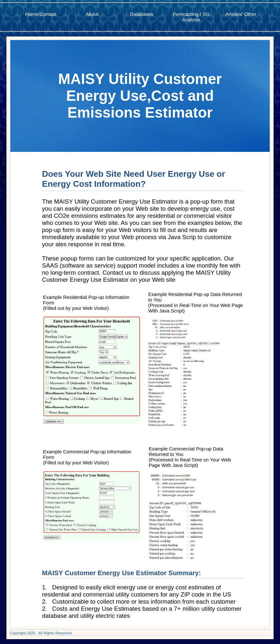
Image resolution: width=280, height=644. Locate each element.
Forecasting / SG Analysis (191, 17)
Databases (142, 14)
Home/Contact (41, 14)
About (92, 14)
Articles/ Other (241, 14)
